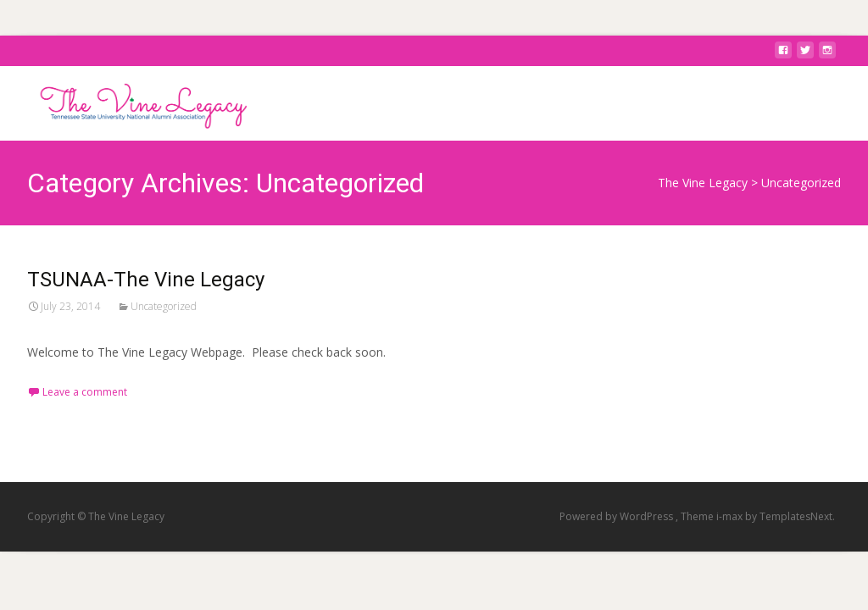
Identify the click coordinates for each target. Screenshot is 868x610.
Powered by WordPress (618, 516)
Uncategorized (164, 306)
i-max (731, 516)
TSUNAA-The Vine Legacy (146, 280)
